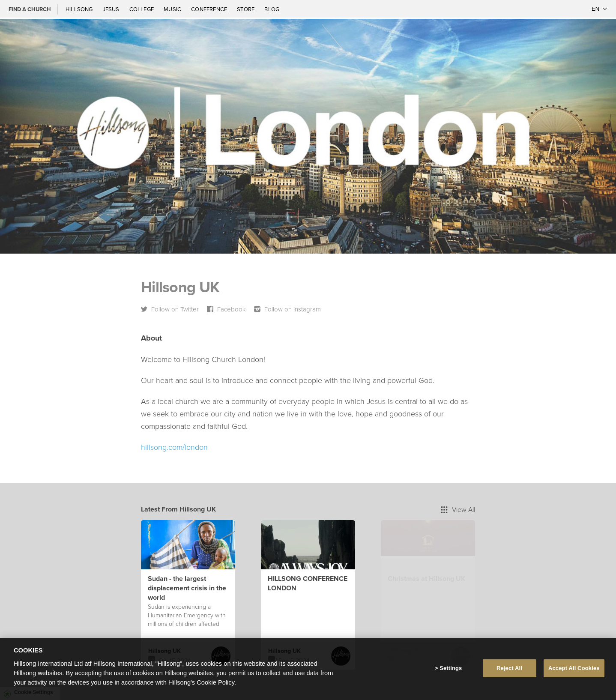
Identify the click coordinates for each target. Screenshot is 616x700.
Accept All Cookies (574, 668)
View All (458, 509)
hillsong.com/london (174, 447)
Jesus (112, 9)
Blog (272, 9)
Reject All (509, 668)
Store (246, 9)
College (142, 9)
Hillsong (80, 9)
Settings (451, 668)
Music (173, 9)
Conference (210, 9)
